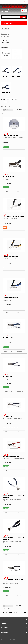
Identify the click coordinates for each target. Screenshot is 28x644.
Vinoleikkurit (6, 76)
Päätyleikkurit (17, 76)
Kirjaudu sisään (5, 10)
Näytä (2, 102)
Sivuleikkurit (6, 93)
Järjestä (3, 99)
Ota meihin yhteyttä (6, 2)
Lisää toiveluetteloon (8, 151)
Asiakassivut (4, 12)
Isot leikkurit (6, 60)
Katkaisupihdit (17, 60)
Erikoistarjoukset (10, 612)
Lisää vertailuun (20, 151)
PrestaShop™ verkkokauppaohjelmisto (10, 640)
